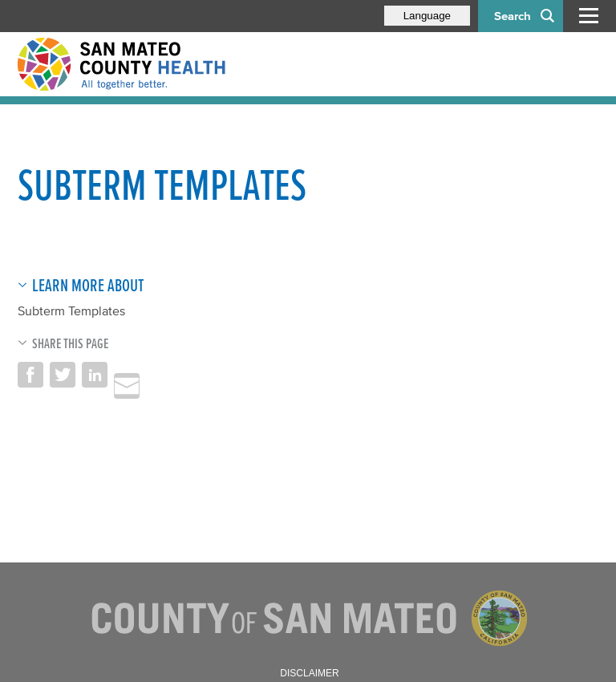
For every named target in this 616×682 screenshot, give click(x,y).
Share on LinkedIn (95, 375)
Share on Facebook (30, 375)
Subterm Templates (71, 311)
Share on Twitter (63, 375)
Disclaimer (309, 673)
